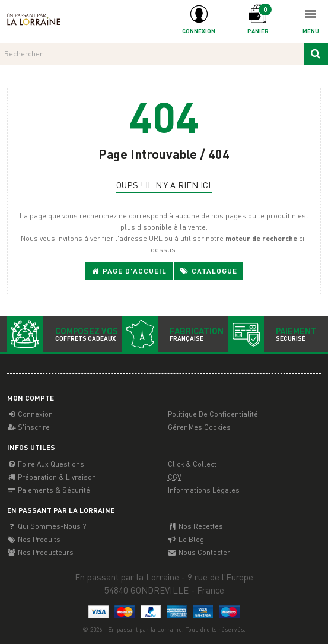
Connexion (30, 414)
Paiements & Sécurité (49, 490)
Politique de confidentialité (213, 414)
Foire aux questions (46, 464)
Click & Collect (192, 464)
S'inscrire (28, 427)
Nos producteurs (40, 552)
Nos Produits (34, 539)
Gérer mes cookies (199, 427)
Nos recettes (195, 526)
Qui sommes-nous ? (47, 526)
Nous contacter (199, 552)
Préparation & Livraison (52, 477)
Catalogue (208, 271)
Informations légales (204, 490)
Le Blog (186, 539)
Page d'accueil (128, 271)
